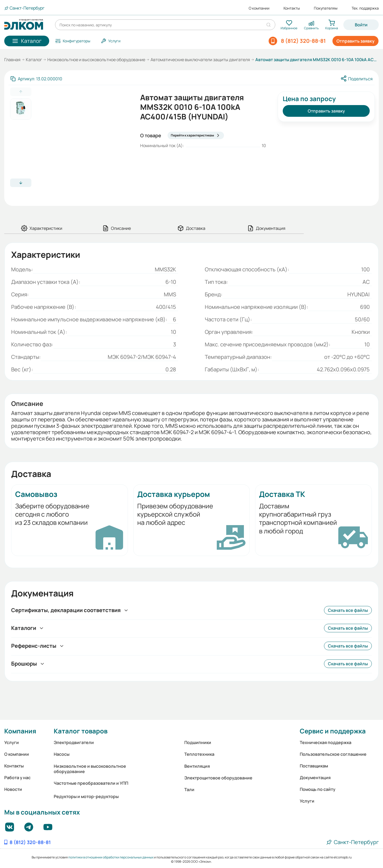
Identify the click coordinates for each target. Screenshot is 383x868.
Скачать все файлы (348, 610)
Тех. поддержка (365, 8)
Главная (12, 60)
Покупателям (326, 8)
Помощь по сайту (318, 789)
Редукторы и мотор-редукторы (86, 796)
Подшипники (198, 742)
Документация (315, 778)
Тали (189, 790)
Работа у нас (17, 778)
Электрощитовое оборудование (218, 778)
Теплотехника (199, 754)
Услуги (12, 742)
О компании (259, 8)
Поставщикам (314, 766)
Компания (20, 731)
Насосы (62, 754)
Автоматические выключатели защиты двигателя (200, 60)
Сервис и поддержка (333, 731)
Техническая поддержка (326, 742)
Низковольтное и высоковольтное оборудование (96, 60)
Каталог (34, 60)
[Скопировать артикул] (36, 79)
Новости (13, 789)
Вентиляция (197, 766)
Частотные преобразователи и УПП (91, 783)
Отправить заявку (355, 41)
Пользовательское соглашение (333, 754)
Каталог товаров (81, 731)
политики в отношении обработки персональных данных (111, 857)
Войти (361, 25)
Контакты (292, 8)
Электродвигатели (74, 742)
